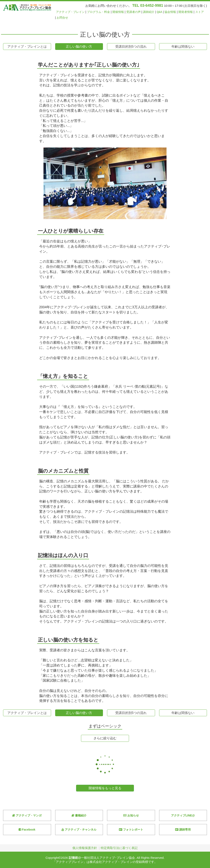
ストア (200, 12)
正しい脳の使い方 (79, 47)
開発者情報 (186, 12)
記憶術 (73, 858)
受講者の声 (134, 12)
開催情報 (118, 12)
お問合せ (62, 18)
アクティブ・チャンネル (79, 830)
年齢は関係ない (183, 47)
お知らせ (131, 815)
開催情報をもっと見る (105, 788)
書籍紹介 (79, 815)
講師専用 (183, 830)
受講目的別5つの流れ (131, 47)
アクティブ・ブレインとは (27, 47)
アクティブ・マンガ (27, 815)
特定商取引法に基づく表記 (119, 848)
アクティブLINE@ (183, 815)
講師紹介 (149, 12)
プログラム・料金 (98, 12)
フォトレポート (131, 830)
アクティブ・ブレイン (70, 12)
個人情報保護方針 (85, 848)
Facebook (27, 830)
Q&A (160, 12)
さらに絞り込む (105, 738)
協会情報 (170, 12)
